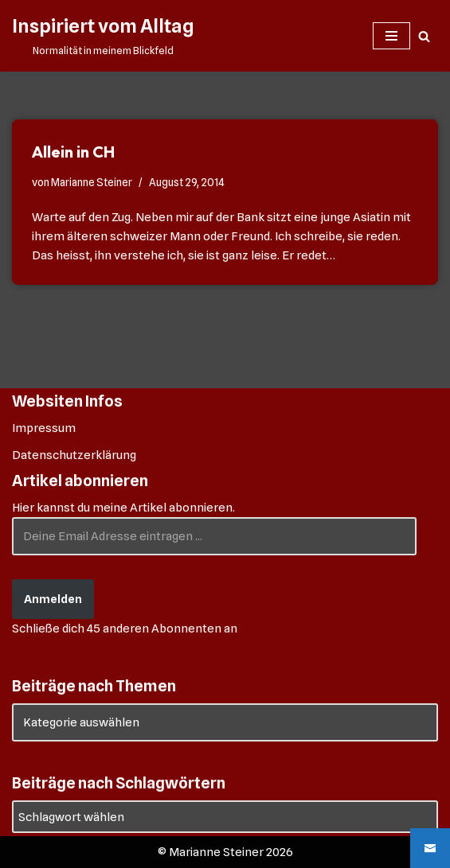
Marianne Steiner (92, 182)
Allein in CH (73, 152)
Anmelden (53, 599)
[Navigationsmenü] (391, 36)
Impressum (44, 428)
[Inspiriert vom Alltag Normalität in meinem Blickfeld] (103, 36)
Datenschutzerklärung (74, 455)
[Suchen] (424, 36)
